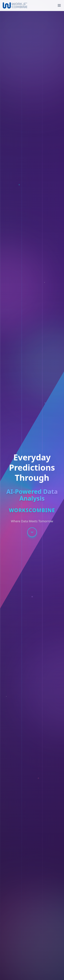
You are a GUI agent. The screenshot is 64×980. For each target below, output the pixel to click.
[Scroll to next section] (32, 532)
